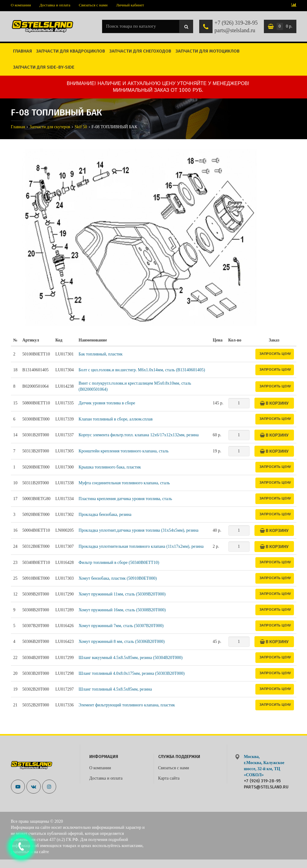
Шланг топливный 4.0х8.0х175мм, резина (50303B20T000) (132, 673)
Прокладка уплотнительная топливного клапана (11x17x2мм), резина (141, 546)
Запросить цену (275, 353)
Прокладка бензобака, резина (105, 515)
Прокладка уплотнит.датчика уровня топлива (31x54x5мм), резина (139, 530)
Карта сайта (169, 778)
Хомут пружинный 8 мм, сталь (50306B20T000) (122, 642)
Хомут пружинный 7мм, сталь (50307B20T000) (121, 626)
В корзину (274, 403)
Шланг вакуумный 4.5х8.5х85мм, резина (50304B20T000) (131, 658)
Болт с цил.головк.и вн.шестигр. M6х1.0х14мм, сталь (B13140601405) (142, 370)
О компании (21, 5)
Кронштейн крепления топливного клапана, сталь (124, 451)
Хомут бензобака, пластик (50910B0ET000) (118, 578)
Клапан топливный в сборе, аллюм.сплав (116, 419)
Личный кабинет (130, 5)
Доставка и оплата (55, 5)
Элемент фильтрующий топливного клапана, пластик (127, 705)
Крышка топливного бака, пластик (110, 467)
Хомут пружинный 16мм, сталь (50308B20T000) (122, 610)
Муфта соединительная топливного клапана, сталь (124, 483)
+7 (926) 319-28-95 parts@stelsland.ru (236, 27)
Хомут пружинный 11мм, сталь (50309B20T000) (122, 594)
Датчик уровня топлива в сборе (107, 403)
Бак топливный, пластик (101, 354)
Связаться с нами (93, 5)
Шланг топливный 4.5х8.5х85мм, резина (115, 689)
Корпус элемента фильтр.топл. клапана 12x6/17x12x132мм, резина (139, 435)
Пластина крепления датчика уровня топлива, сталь (125, 499)
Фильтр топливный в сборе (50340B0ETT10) (119, 563)
